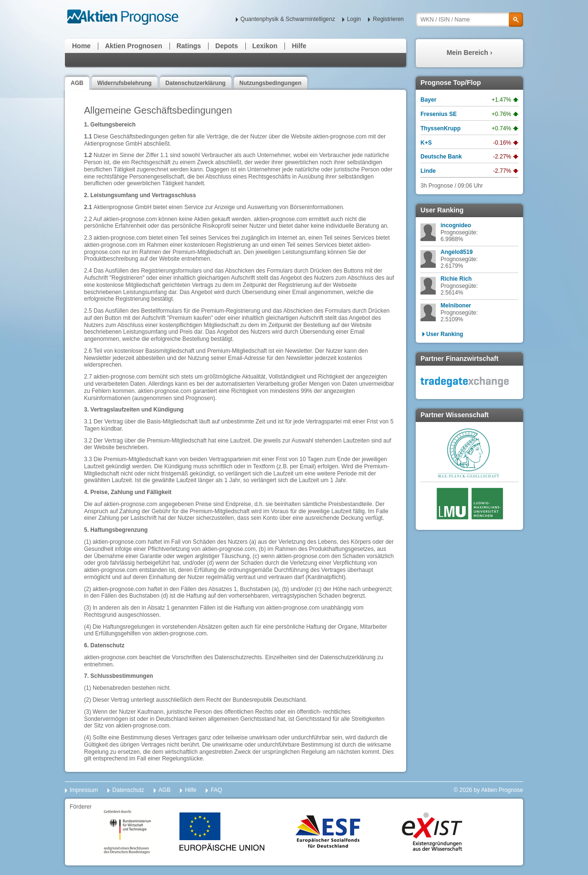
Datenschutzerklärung (196, 83)
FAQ (216, 790)
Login (354, 19)
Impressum (84, 790)
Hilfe (299, 46)
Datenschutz (128, 790)
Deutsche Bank (441, 157)
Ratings (189, 46)
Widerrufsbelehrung (125, 83)
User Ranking (445, 334)
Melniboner (456, 306)
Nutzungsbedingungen (271, 83)
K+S (426, 143)
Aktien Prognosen (134, 46)
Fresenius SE (439, 114)
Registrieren (388, 19)
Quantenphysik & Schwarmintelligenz (288, 19)
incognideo (456, 225)
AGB (77, 83)
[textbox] (469, 20)
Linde (428, 171)
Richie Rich (456, 279)
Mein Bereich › (470, 53)
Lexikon (265, 46)
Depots (226, 46)
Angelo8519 (457, 252)
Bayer (428, 100)
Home (81, 46)
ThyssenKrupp (441, 128)
